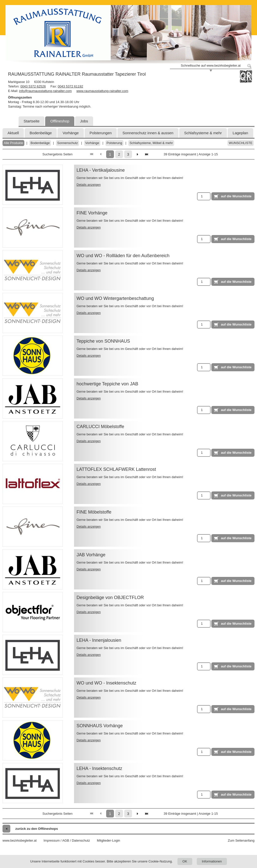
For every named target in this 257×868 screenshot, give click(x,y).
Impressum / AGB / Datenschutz (67, 840)
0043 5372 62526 (33, 86)
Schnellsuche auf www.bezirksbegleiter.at (211, 65)
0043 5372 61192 (70, 86)
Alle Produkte (13, 143)
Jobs (84, 121)
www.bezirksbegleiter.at (20, 840)
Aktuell (13, 133)
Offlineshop (60, 121)
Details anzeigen (89, 185)
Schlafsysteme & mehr (203, 133)
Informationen (212, 861)
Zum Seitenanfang (241, 840)
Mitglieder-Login (109, 840)
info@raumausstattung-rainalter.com (45, 91)
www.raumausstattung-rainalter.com (102, 91)
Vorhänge (71, 133)
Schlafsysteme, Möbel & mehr (151, 143)
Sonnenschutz (68, 143)
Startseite (31, 121)
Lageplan (240, 133)
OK (185, 861)
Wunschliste (241, 143)
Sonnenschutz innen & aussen (148, 133)
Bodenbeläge (41, 133)
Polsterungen (101, 133)
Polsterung (114, 143)
